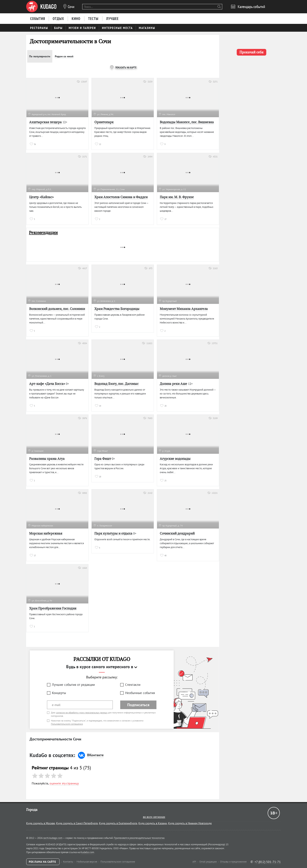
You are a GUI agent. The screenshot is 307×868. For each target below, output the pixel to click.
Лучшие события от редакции (73, 685)
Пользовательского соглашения (67, 724)
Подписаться (138, 705)
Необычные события (140, 693)
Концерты (59, 693)
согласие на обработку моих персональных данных (82, 713)
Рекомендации (43, 233)
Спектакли (133, 685)
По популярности (40, 56)
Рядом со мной (64, 56)
